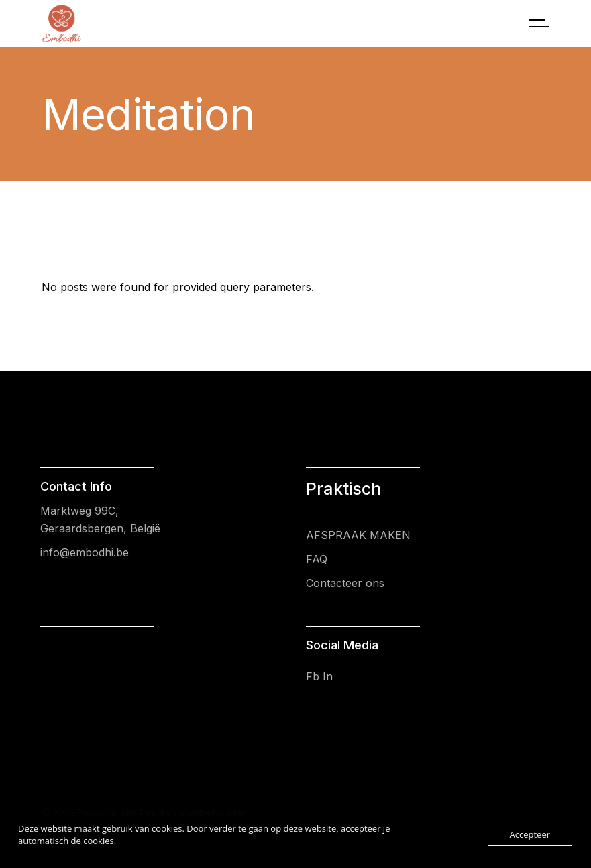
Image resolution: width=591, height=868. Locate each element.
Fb (313, 676)
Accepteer (530, 834)
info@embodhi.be (85, 552)
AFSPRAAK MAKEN (358, 535)
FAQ (317, 559)
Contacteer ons (345, 583)
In (328, 676)
